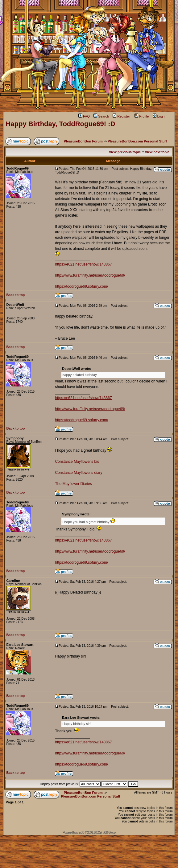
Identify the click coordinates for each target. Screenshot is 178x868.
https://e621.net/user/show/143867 (83, 264)
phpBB (80, 832)
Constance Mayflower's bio (77, 462)
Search (101, 116)
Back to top (15, 295)
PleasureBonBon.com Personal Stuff (137, 141)
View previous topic (125, 152)
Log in (160, 116)
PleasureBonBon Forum (83, 141)
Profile (142, 116)
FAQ (84, 116)
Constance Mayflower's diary (79, 473)
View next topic (157, 152)
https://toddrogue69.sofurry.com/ (81, 286)
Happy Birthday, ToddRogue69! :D (60, 124)
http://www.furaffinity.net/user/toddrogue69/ (90, 275)
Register (121, 116)
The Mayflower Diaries (73, 484)
